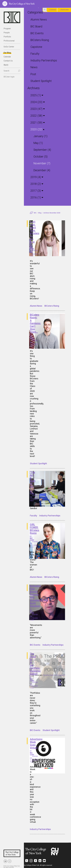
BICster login (9, 77)
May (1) (38, 142)
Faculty (35, 53)
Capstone (36, 47)
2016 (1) (36, 196)
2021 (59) (37, 122)
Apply (6, 65)
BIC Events (37, 33)
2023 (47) (37, 108)
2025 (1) (36, 95)
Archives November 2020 (52, 212)
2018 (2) (36, 183)
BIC (35, 212)
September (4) (42, 149)
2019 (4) (36, 176)
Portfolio (7, 37)
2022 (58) (37, 115)
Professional (9, 41)
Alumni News (38, 19)
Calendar (7, 57)
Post (33, 74)
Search (6, 71)
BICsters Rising (39, 40)
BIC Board (36, 26)
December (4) (42, 169)
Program (7, 29)
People (7, 33)
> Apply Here (64, 9)
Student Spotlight (41, 81)
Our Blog (7, 53)
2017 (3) (36, 190)
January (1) (40, 135)
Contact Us (8, 61)
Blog (40, 212)
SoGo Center (9, 47)
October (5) (40, 156)
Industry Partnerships (43, 60)
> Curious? (53, 9)
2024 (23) (37, 102)
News (34, 67)
